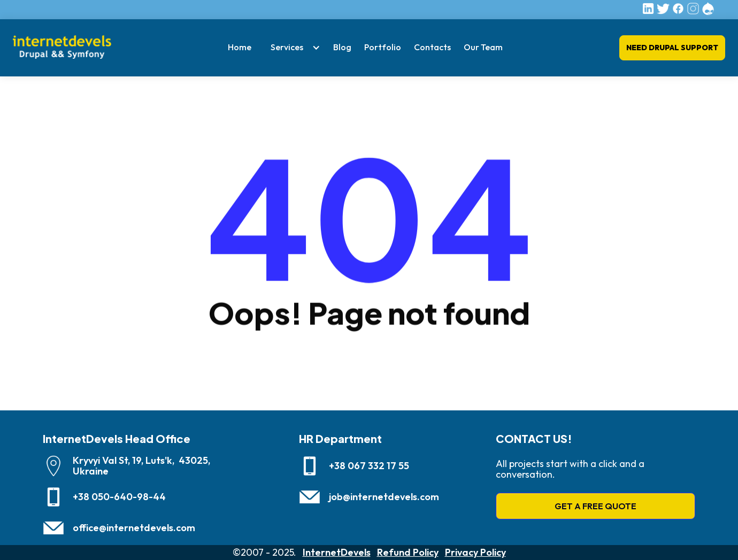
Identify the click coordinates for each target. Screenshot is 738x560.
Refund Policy (408, 553)
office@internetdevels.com (134, 528)
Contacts (432, 47)
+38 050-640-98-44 (119, 497)
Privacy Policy (475, 553)
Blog (342, 47)
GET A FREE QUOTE (595, 506)
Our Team (483, 47)
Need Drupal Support (672, 48)
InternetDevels (337, 553)
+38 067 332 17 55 (369, 466)
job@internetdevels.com (384, 497)
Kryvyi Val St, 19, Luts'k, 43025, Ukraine (141, 466)
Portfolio (383, 47)
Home (240, 47)
